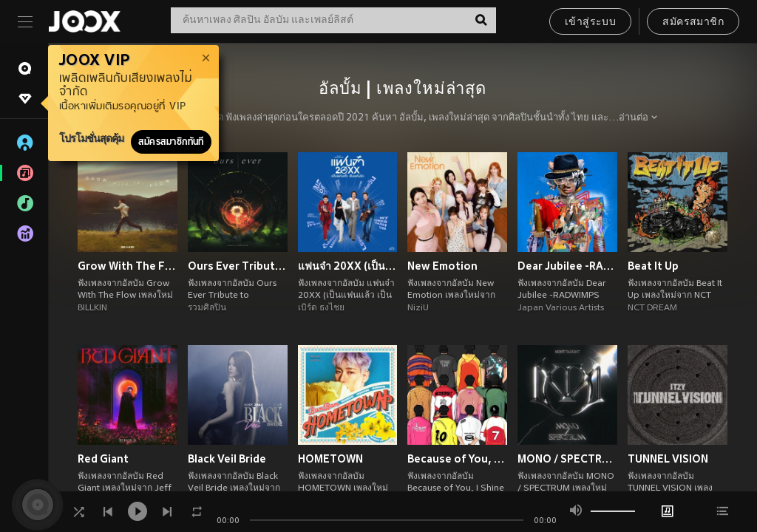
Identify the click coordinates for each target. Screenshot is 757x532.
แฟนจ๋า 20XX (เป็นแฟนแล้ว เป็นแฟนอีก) (348, 266)
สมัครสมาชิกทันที (171, 142)
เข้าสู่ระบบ (590, 23)
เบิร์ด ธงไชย (321, 308)
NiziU (418, 308)
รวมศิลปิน (207, 308)
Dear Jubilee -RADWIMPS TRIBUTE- (567, 266)
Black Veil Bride (227, 459)
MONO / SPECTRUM (567, 459)
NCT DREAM (652, 308)
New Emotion (442, 266)
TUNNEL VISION (668, 459)
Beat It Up (653, 266)
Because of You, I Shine (457, 459)
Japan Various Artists (561, 308)
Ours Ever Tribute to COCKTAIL (238, 266)
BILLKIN (92, 308)
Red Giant (103, 459)
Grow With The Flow (128, 266)
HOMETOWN (330, 459)
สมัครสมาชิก (693, 23)
